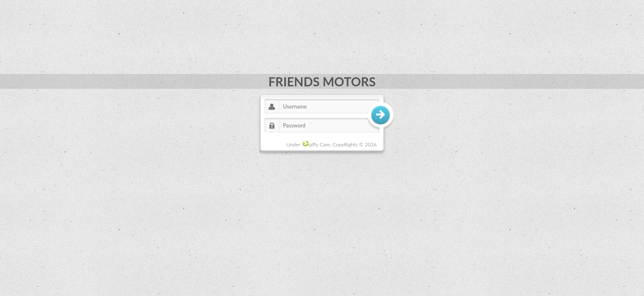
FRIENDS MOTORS (322, 81)
